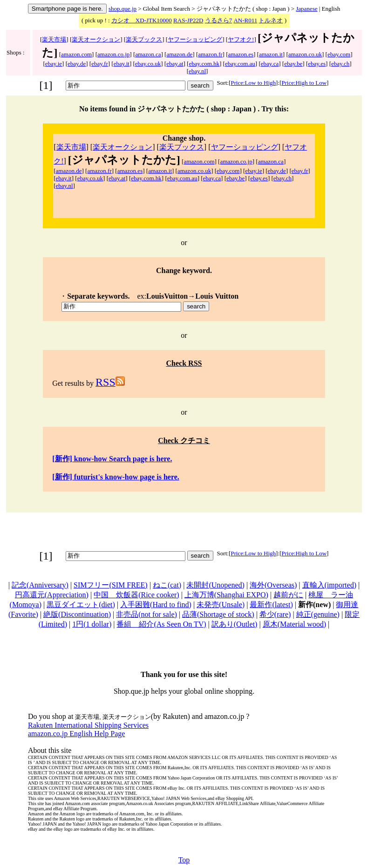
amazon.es (241, 54)
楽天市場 (54, 39)
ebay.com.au (240, 64)
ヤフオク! (241, 39)
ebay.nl (197, 71)
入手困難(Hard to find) (156, 605)
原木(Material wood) (294, 624)
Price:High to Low (304, 83)
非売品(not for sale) (147, 614)
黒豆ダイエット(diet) (81, 605)
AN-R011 (245, 20)
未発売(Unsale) (221, 605)
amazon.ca (148, 54)
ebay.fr (100, 64)
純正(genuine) (318, 614)
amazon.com (76, 54)
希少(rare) (275, 614)
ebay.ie (54, 64)
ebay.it (122, 64)
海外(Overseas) (273, 585)
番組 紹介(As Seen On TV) (161, 624)
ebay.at (175, 64)
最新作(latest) (271, 605)
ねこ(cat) (167, 585)
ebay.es (317, 64)
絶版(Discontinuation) (77, 614)
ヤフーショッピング (195, 39)
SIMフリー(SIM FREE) (111, 585)
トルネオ (271, 20)
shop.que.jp (123, 9)
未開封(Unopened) (215, 585)
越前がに (288, 595)
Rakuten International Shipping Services (88, 725)
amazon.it (271, 54)
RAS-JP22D (188, 20)
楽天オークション (96, 39)
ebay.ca (270, 64)
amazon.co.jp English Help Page (76, 734)
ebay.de (77, 64)
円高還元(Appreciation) (52, 595)
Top (184, 860)
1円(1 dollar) (92, 624)
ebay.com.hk (204, 64)
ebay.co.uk (148, 64)
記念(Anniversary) (40, 585)
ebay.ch (340, 64)
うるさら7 (219, 20)
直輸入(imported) (329, 585)
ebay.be (293, 64)
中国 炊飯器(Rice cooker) (136, 595)
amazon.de (179, 54)
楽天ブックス (144, 39)
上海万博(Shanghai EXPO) (226, 595)
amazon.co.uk (305, 54)
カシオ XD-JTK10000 (142, 20)
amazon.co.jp (113, 54)
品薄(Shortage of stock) (218, 614)
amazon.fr (210, 54)
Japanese (307, 9)
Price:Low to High (253, 83)
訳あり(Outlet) (235, 624)
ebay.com (339, 54)
